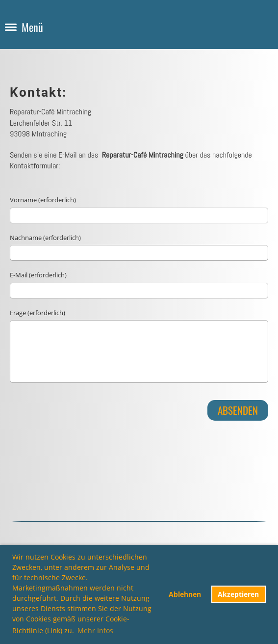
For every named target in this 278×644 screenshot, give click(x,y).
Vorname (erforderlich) (43, 200)
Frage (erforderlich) (38, 313)
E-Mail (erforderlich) (38, 275)
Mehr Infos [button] (95, 631)
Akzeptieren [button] (238, 594)
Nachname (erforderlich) (45, 238)
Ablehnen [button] (185, 594)
